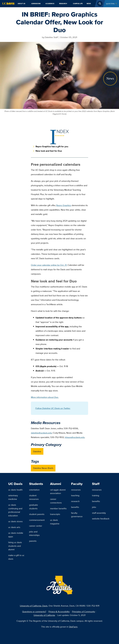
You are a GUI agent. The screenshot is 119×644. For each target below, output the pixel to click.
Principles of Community (84, 612)
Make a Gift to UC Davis (16, 557)
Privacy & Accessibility (59, 612)
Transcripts (55, 514)
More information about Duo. (45, 397)
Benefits (75, 507)
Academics (50, 4)
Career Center (36, 526)
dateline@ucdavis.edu (41, 433)
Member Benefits (58, 508)
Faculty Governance (77, 515)
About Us (21, 4)
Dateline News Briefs (43, 468)
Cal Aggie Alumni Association (58, 491)
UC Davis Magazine (55, 522)
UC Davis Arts (14, 527)
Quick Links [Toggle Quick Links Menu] (110, 4)
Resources (76, 490)
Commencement (37, 520)
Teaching (75, 495)
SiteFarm (73, 627)
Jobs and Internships (34, 533)
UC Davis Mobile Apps (16, 535)
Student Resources (34, 497)
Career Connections (56, 501)
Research (63, 4)
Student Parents (37, 514)
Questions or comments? (34, 612)
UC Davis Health (15, 490)
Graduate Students (34, 507)
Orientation (34, 490)
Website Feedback (101, 519)
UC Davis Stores (15, 521)
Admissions (36, 4)
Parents (33, 541)
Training (96, 495)
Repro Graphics (64, 205)
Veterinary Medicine (13, 497)
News (89, 4)
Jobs (94, 507)
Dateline (37, 451)
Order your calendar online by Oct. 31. (49, 265)
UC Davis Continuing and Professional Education (15, 510)
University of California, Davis (34, 606)
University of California (44, 615)
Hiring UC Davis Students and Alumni (15, 546)
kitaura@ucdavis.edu (75, 437)
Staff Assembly (99, 513)
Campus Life (78, 4)
